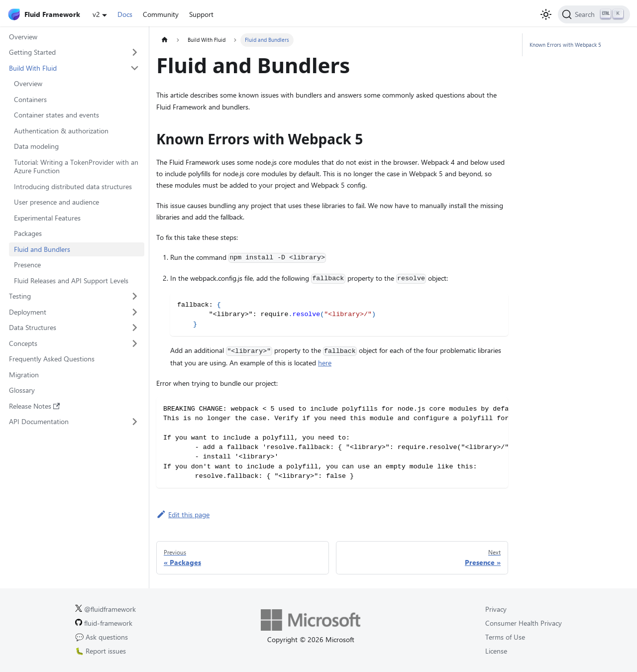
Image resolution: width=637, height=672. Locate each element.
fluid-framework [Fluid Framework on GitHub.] (104, 623)
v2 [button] (96, 14)
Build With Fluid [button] (33, 68)
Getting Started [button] (32, 52)
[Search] (594, 14)
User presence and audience (56, 202)
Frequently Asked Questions (52, 359)
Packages (28, 233)
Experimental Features (47, 218)
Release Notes (35, 406)
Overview (23, 37)
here (325, 363)
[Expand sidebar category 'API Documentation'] (135, 422)
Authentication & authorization (61, 131)
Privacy (496, 609)
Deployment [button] (28, 312)
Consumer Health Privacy (524, 623)
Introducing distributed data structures (73, 186)
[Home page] (164, 40)
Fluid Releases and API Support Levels (71, 280)
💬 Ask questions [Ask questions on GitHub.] (102, 637)
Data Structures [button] (33, 327)
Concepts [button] (23, 343)
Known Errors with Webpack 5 (565, 45)
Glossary (22, 390)
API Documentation (39, 421)
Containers (30, 99)
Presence (27, 265)
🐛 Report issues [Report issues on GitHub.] (101, 651)
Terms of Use (505, 637)
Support (201, 14)
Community (161, 14)
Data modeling (36, 146)
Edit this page (183, 514)
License (496, 651)
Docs (125, 14)
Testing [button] (20, 296)
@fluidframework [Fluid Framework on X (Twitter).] (106, 609)
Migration (24, 375)
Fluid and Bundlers (42, 249)
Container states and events (56, 115)
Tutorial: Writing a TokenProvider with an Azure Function (76, 167)
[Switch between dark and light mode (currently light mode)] (546, 14)
